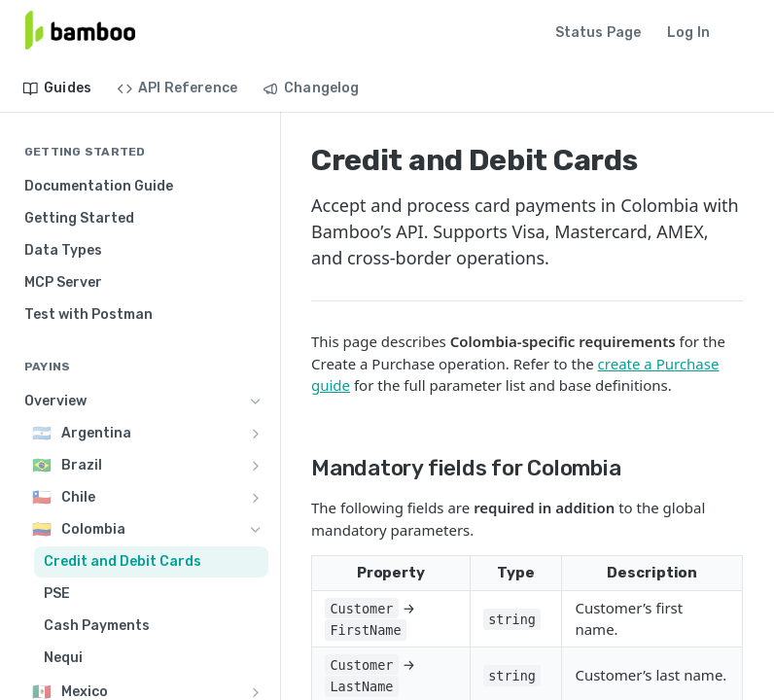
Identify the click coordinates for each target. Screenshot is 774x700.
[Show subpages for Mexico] (256, 692)
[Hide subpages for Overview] (256, 402)
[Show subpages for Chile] (256, 498)
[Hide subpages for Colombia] (256, 530)
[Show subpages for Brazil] (256, 466)
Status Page (598, 33)
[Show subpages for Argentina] (256, 434)
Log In (688, 33)
